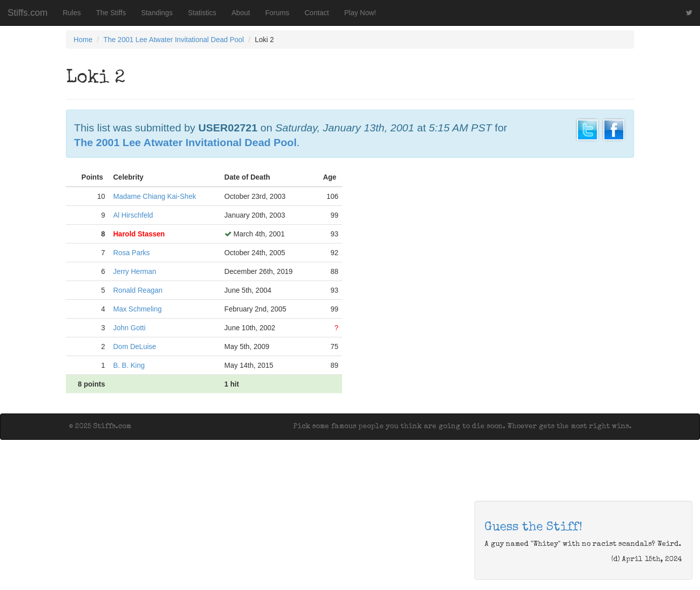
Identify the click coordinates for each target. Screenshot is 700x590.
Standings (157, 13)
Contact (317, 13)
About (241, 13)
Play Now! (360, 13)
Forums (277, 13)
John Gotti (129, 328)
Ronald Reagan (138, 290)
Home (83, 40)
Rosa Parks (131, 253)
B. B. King (129, 365)
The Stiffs (111, 13)
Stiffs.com (28, 13)
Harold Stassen (139, 234)
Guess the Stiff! (533, 528)
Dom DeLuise (135, 346)
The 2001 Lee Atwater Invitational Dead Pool (174, 40)
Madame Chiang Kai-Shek (154, 196)
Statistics (202, 13)
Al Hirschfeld (133, 215)
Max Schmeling (137, 309)
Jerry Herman (135, 271)
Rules (72, 13)
